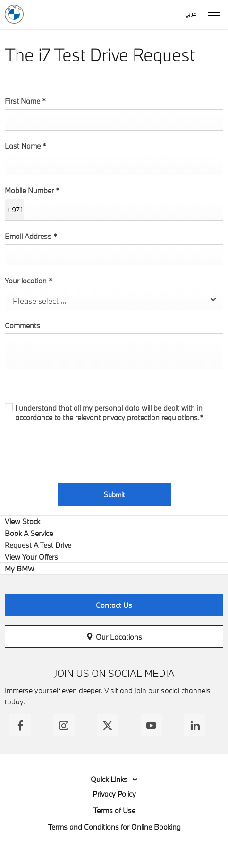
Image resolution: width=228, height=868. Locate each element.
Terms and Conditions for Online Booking (114, 827)
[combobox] (114, 300)
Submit (114, 495)
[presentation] (76, 450)
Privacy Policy (114, 794)
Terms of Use (114, 810)
